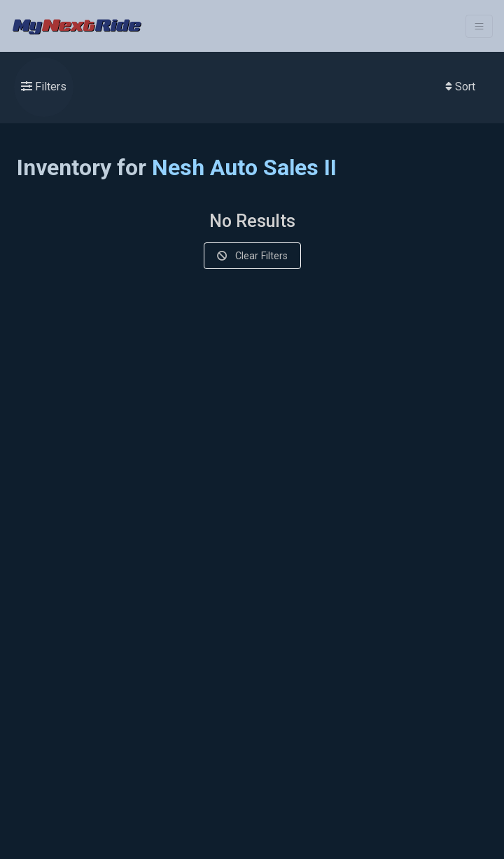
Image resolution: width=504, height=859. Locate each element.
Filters (44, 87)
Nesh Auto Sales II (244, 167)
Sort (460, 87)
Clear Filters (252, 256)
